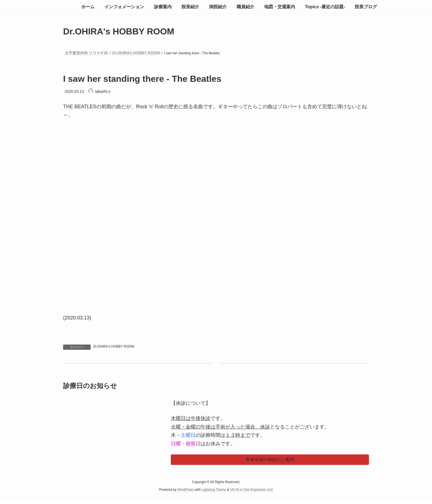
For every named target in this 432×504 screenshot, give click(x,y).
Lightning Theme (214, 490)
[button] (270, 460)
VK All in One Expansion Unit (251, 490)
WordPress (186, 490)
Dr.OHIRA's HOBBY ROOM (114, 346)
